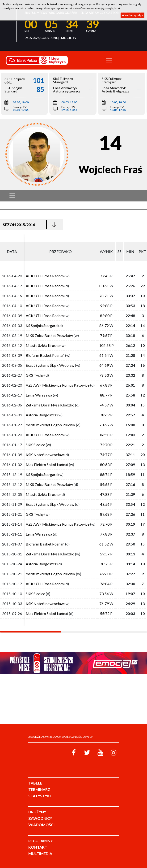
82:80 (105, 316)
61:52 (104, 544)
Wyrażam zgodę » (132, 15)
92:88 (105, 306)
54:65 (105, 484)
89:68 (105, 514)
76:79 (104, 604)
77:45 (105, 276)
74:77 (105, 455)
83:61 (104, 286)
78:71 (104, 296)
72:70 (105, 445)
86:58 (105, 435)
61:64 (104, 355)
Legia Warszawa (39, 395)
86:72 (104, 325)
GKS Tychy (35, 375)
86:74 (105, 474)
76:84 (105, 584)
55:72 (105, 613)
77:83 (105, 534)
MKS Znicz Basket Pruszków (49, 335)
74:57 (104, 405)
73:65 (104, 425)
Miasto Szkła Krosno (43, 345)
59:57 (105, 554)
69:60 (105, 574)
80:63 (105, 465)
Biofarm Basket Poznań (45, 355)
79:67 (105, 335)
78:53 (104, 375)
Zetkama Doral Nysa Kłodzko (50, 405)
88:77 (105, 395)
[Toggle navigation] (109, 60)
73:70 (105, 524)
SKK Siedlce (35, 445)
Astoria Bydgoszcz (41, 415)
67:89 (105, 385)
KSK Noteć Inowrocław (45, 455)
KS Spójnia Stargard (42, 325)
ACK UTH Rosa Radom (45, 276)
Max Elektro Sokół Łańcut (47, 465)
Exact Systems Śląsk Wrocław (50, 365)
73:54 (104, 594)
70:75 (105, 564)
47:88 (105, 494)
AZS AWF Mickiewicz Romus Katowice (58, 385)
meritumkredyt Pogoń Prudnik (50, 425)
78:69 (105, 415)
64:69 (104, 365)
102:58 (105, 345)
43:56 (105, 504)
